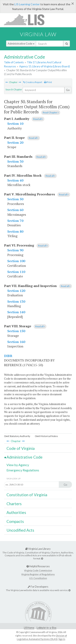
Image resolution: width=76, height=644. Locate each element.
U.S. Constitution (38, 578)
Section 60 (15, 210)
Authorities (16, 512)
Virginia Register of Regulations (38, 574)
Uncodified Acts (20, 530)
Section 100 (16, 261)
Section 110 (16, 272)
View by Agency (18, 465)
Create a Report (33, 82)
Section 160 (16, 342)
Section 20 (15, 142)
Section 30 (15, 161)
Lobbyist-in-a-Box (47, 628)
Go (68, 90)
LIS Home (29, 628)
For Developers (38, 587)
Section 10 (15, 124)
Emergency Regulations (23, 470)
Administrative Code (21, 44)
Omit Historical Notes (46, 436)
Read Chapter (51, 112)
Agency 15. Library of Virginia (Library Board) (45, 66)
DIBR (8, 356)
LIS (26, 20)
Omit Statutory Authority (17, 436)
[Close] (73, 3)
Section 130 (16, 301)
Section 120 (16, 291)
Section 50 (15, 199)
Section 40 (15, 180)
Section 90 (15, 250)
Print (48, 82)
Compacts (15, 521)
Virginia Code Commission (38, 570)
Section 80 (15, 231)
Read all (38, 119)
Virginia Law (38, 34)
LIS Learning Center (27, 4)
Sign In (62, 639)
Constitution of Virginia (27, 495)
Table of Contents (14, 62)
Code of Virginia (21, 448)
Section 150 (16, 331)
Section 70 (15, 221)
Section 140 (16, 312)
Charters (14, 504)
